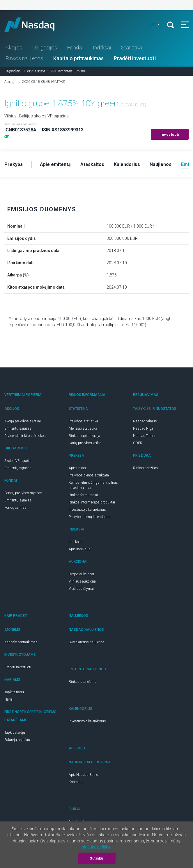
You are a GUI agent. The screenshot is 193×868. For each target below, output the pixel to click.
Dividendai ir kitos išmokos (25, 436)
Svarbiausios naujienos (87, 642)
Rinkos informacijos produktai (92, 502)
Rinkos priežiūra (145, 468)
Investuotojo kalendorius (87, 510)
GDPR (138, 443)
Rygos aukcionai (81, 574)
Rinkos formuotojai (83, 495)
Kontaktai (76, 782)
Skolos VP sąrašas (18, 461)
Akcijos (14, 48)
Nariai (9, 699)
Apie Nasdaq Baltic (83, 775)
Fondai (75, 48)
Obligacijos (45, 48)
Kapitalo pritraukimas (78, 58)
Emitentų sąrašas (18, 428)
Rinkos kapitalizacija (84, 436)
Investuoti (170, 135)
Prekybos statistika (83, 421)
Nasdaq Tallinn (145, 436)
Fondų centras (15, 508)
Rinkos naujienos (24, 58)
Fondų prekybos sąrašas (23, 493)
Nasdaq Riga (143, 428)
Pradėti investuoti (135, 58)
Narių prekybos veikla (85, 443)
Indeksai (102, 48)
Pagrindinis (13, 71)
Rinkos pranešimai (83, 682)
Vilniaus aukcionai (83, 581)
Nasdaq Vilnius (145, 421)
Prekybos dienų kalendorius (90, 517)
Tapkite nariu (14, 692)
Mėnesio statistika (83, 428)
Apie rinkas (77, 468)
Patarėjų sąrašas (17, 740)
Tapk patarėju (15, 733)
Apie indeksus (80, 549)
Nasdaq (35, 25)
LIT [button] (153, 25)
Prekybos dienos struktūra (89, 475)
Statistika (132, 48)
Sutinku (96, 858)
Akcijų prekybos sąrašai (23, 421)
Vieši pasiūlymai (81, 589)
